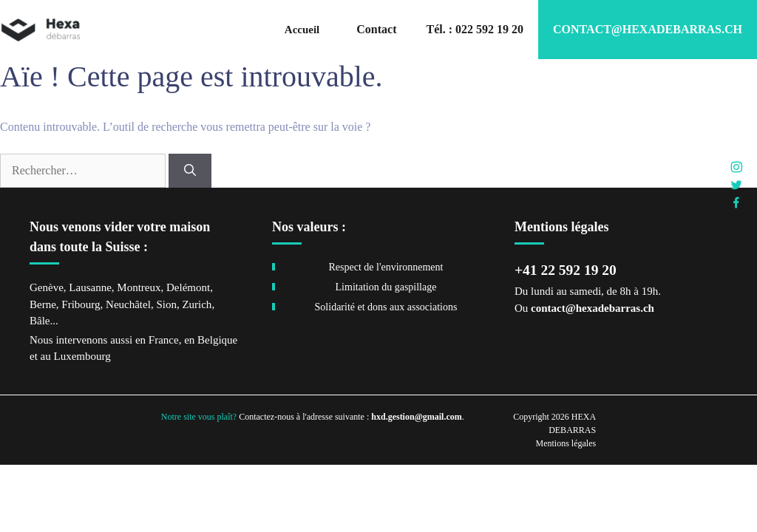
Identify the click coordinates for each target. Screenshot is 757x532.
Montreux (139, 287)
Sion (166, 304)
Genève (47, 287)
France (164, 340)
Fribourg (81, 304)
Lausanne (90, 287)
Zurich (197, 304)
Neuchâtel (128, 304)
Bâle (40, 321)
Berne (43, 304)
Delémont (188, 287)
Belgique (217, 340)
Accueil (302, 30)
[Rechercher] (190, 171)
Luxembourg (82, 356)
